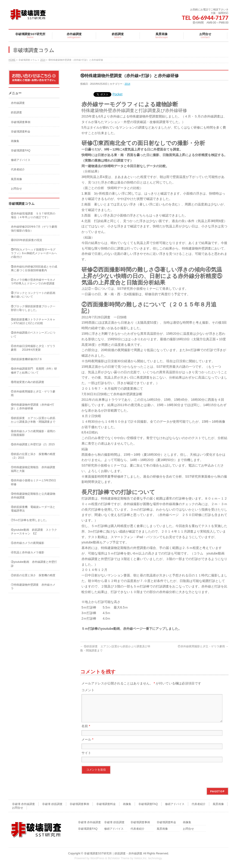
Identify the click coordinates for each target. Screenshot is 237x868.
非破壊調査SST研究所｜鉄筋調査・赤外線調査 (113, 854)
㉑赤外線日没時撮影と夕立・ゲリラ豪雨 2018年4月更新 (33, 348)
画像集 (15, 141)
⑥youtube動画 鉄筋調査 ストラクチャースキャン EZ (34, 532)
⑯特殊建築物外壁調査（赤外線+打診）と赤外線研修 (33, 407)
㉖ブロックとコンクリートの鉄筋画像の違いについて (33, 295)
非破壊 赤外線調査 (23, 804)
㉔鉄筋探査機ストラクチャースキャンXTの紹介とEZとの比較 (33, 321)
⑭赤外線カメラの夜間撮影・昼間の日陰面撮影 (33, 433)
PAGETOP (217, 791)
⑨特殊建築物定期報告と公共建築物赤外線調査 (33, 496)
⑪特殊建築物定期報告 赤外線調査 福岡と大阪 (34, 469)
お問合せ (16, 189)
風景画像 (16, 179)
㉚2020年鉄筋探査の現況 (27, 240)
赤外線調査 (18, 103)
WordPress (97, 859)
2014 (43, 60)
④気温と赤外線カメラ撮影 (28, 552)
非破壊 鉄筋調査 (52, 804)
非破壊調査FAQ (21, 151)
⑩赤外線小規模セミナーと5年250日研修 (33, 482)
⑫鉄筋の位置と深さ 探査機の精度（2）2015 (33, 456)
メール (87, 745)
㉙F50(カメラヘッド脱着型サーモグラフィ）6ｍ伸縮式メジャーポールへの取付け (34, 253)
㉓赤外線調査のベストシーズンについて (33, 335)
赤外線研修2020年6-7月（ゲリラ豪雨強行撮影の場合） (34, 229)
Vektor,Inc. (141, 859)
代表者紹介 (18, 169)
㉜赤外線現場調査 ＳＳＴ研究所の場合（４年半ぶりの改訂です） (33, 215)
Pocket (117, 94)
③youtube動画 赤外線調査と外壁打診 (34, 564)
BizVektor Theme (119, 859)
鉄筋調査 (16, 112)
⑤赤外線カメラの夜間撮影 (28, 543)
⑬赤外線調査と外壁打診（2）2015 (33, 444)
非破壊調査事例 (21, 122)
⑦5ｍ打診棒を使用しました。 (30, 520)
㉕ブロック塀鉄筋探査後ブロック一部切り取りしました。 (33, 308)
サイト (86, 758)
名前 (86, 732)
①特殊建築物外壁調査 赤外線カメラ (33, 587)
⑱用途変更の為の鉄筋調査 (28, 382)
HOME (12, 60)
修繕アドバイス (21, 160)
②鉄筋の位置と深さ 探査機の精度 (33, 575)
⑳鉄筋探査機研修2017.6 (26, 359)
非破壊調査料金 (21, 132)
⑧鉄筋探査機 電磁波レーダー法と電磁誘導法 (33, 509)
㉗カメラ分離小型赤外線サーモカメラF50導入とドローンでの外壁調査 (33, 282)
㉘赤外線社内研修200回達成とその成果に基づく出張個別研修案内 (34, 268)
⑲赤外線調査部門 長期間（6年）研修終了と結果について (34, 371)
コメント (88, 690)
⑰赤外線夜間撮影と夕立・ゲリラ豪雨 (203, 646)
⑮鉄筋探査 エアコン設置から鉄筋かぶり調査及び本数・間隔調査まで (33, 420)
